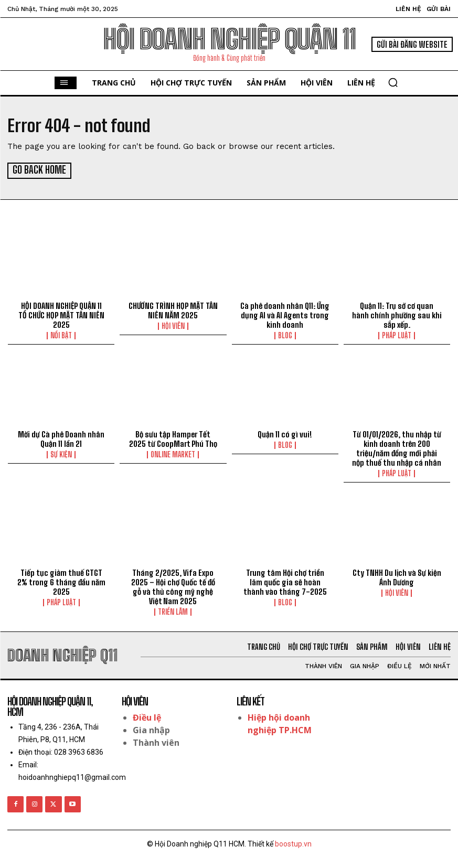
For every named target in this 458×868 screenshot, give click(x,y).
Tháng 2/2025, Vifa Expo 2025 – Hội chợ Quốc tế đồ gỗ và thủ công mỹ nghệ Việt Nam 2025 (173, 586)
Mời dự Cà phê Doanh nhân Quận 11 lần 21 (61, 438)
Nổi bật (61, 335)
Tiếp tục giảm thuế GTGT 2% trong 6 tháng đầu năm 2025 (61, 581)
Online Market (173, 454)
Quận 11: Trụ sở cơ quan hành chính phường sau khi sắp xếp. (397, 314)
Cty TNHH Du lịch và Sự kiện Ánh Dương (397, 576)
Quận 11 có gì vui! (285, 433)
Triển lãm (173, 611)
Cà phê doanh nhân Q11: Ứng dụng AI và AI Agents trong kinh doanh (285, 314)
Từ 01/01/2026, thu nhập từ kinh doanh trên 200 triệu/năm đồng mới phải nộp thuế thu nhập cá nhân (397, 447)
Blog (285, 335)
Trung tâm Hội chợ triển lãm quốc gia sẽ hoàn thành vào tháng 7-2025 (285, 581)
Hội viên (173, 325)
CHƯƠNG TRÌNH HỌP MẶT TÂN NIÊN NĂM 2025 (173, 309)
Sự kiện (61, 454)
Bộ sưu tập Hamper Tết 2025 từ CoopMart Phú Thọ (173, 438)
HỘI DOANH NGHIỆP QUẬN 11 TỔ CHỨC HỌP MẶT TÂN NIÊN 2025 (61, 314)
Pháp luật (397, 335)
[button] (393, 82)
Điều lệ (147, 716)
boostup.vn (293, 843)
